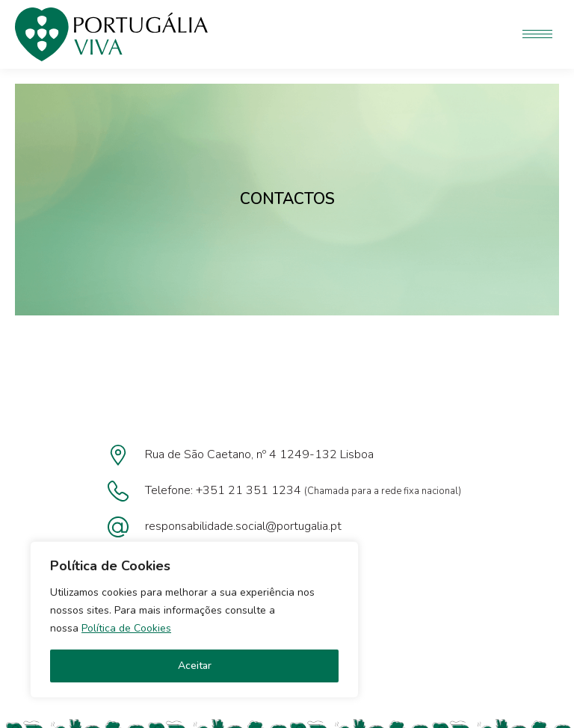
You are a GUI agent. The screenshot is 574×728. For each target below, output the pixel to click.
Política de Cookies (126, 628)
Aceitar (195, 666)
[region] (194, 620)
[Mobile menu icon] (537, 34)
